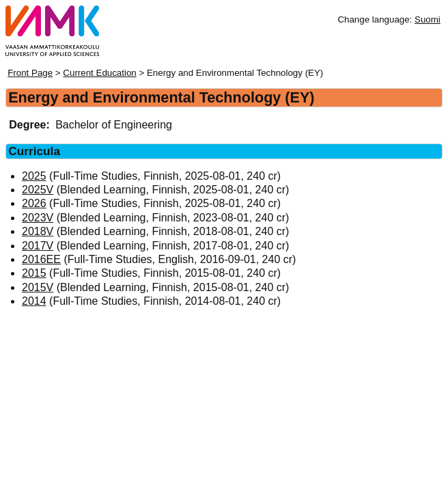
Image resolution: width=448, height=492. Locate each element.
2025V (38, 190)
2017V (38, 246)
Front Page (30, 73)
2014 (34, 301)
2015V (38, 287)
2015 (34, 273)
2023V (38, 218)
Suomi (428, 19)
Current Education (99, 73)
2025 (34, 176)
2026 (34, 203)
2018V (38, 231)
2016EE (41, 259)
